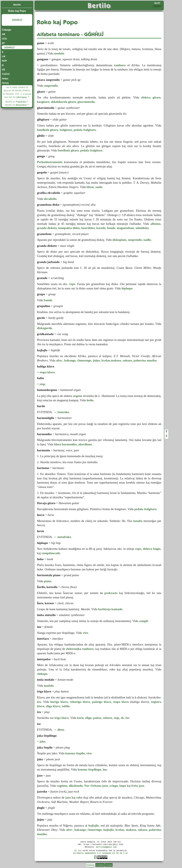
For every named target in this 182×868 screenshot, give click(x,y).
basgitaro (43, 102)
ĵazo (68, 797)
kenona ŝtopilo (75, 753)
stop (42, 384)
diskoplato (119, 240)
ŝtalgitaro (66, 130)
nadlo (147, 240)
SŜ (3, 70)
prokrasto (111, 593)
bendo (111, 228)
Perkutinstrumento (50, 162)
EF (3, 43)
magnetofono (125, 228)
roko (79, 797)
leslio (90, 400)
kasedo (101, 228)
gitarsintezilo (86, 102)
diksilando (76, 786)
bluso (90, 187)
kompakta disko (69, 228)
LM (3, 56)
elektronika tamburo (80, 649)
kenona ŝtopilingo (89, 769)
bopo (123, 786)
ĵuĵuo (96, 360)
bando (48, 300)
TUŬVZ (6, 74)
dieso (61, 730)
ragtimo (62, 786)
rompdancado (51, 553)
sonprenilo (51, 86)
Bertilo (17, 5)
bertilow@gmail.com (106, 847)
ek (122, 718)
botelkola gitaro (47, 130)
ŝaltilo (66, 706)
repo (72, 284)
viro (85, 633)
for (127, 718)
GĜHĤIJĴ (17, 20)
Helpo (5, 79)
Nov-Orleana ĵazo (96, 786)
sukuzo (127, 360)
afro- (59, 360)
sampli (144, 621)
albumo (156, 224)
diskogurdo (45, 328)
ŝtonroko (63, 412)
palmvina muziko (145, 360)
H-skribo (100, 865)
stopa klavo (47, 372)
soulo (99, 187)
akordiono (85, 444)
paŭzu (97, 718)
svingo (114, 786)
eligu (88, 718)
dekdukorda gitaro (63, 102)
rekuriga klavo (80, 702)
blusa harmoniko (65, 444)
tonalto (138, 521)
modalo (59, 53)
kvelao (106, 360)
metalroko (64, 537)
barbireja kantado (110, 609)
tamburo (120, 65)
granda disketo (47, 228)
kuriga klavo (59, 702)
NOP (4, 61)
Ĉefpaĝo (6, 30)
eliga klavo (53, 706)
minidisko (142, 228)
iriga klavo (62, 718)
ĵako (42, 741)
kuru (80, 718)
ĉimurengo (84, 360)
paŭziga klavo (102, 702)
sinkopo (42, 674)
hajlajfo (94, 825)
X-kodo (109, 865)
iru (39, 702)
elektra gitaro (151, 97)
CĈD (4, 39)
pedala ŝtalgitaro (85, 130)
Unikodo (90, 865)
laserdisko (88, 228)
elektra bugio (152, 549)
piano (48, 581)
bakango (70, 360)
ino (105, 769)
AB (3, 34)
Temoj (5, 83)
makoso (116, 360)
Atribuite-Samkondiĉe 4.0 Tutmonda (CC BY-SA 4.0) (101, 853)
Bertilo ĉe (16, 105)
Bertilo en (16, 102)
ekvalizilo (50, 199)
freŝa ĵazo (138, 786)
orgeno (78, 396)
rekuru (107, 718)
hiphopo (127, 288)
